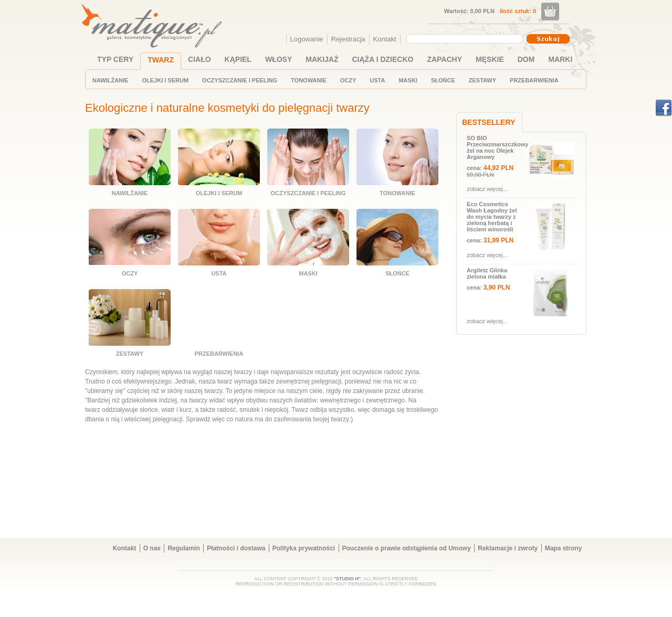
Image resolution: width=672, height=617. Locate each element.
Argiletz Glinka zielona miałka (487, 273)
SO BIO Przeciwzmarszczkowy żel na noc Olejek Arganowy (496, 147)
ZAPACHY (444, 59)
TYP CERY (115, 59)
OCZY (348, 80)
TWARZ (161, 60)
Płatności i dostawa (236, 548)
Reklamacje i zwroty (508, 548)
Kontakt (385, 39)
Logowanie (307, 39)
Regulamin (183, 548)
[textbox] (462, 38)
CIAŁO (199, 59)
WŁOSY (279, 59)
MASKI (408, 80)
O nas (152, 548)
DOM (526, 59)
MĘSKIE (490, 59)
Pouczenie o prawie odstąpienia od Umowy (407, 548)
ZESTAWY (482, 80)
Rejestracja (348, 39)
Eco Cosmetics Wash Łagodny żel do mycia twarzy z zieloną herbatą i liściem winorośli (492, 217)
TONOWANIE (309, 80)
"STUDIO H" (348, 579)
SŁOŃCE (443, 80)
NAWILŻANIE (110, 80)
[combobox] (466, 39)
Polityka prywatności (304, 548)
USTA (377, 80)
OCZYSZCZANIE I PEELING (240, 80)
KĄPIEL (238, 59)
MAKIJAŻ (322, 59)
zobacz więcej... (487, 189)
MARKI (560, 59)
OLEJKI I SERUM (165, 80)
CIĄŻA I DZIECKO (383, 59)
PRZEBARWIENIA (534, 80)
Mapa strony (564, 548)
